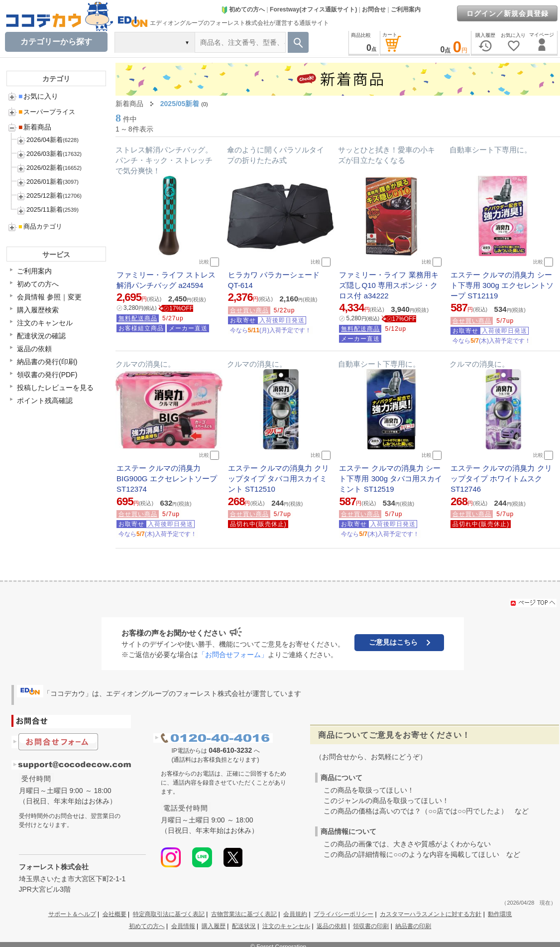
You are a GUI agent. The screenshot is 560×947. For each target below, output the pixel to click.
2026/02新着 (45, 168)
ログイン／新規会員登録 (507, 13)
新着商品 (35, 127)
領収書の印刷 (371, 926)
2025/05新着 (180, 104)
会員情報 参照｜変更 (49, 297)
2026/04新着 (45, 140)
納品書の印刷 (413, 926)
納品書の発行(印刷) (47, 362)
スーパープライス (47, 112)
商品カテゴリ (40, 226)
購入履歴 (214, 926)
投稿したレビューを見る (55, 388)
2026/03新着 (45, 154)
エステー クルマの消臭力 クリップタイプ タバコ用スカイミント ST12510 (279, 478)
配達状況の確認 (41, 336)
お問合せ (374, 9)
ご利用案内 (406, 9)
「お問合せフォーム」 (233, 655)
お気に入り (38, 96)
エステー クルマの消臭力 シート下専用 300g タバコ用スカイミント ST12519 (391, 478)
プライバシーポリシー (343, 914)
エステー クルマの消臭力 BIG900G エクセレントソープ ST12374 (167, 478)
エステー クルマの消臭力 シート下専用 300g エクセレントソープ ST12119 (502, 285)
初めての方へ (243, 9)
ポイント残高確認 (45, 401)
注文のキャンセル (45, 323)
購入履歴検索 (38, 310)
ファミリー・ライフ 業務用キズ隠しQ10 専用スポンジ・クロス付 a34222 (389, 285)
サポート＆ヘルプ (72, 914)
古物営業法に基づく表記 (244, 914)
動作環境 (500, 914)
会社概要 (114, 914)
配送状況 (244, 926)
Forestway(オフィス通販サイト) (313, 9)
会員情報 (183, 926)
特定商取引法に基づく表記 (169, 914)
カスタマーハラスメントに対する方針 (431, 914)
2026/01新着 (45, 182)
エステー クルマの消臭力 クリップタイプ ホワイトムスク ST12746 (501, 478)
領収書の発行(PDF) (47, 375)
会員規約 (295, 914)
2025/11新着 (45, 209)
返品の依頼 (34, 349)
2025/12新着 (45, 196)
